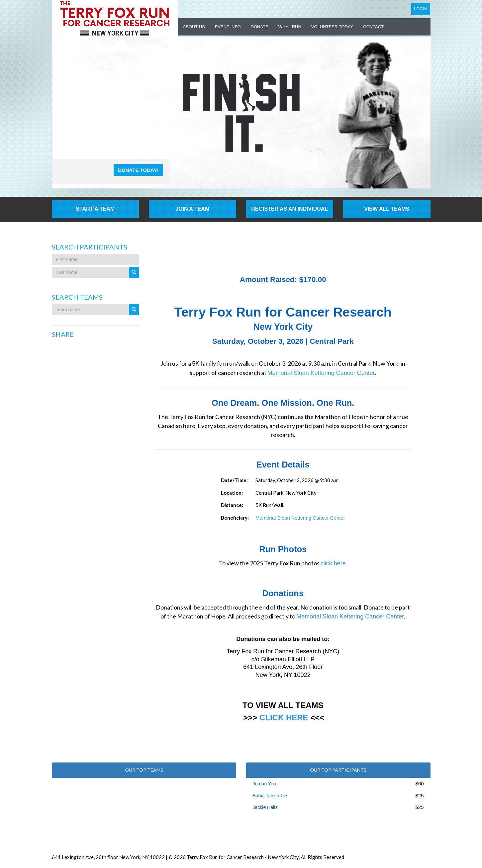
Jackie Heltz (265, 807)
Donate (260, 27)
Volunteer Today (332, 27)
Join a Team (192, 209)
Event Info (228, 27)
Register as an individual (289, 209)
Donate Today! (138, 170)
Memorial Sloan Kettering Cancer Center (321, 373)
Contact (373, 27)
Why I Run (290, 27)
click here (333, 563)
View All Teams (387, 209)
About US (194, 27)
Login (421, 9)
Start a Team (95, 209)
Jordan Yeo (264, 784)
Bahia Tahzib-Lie (270, 796)
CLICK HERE (284, 718)
